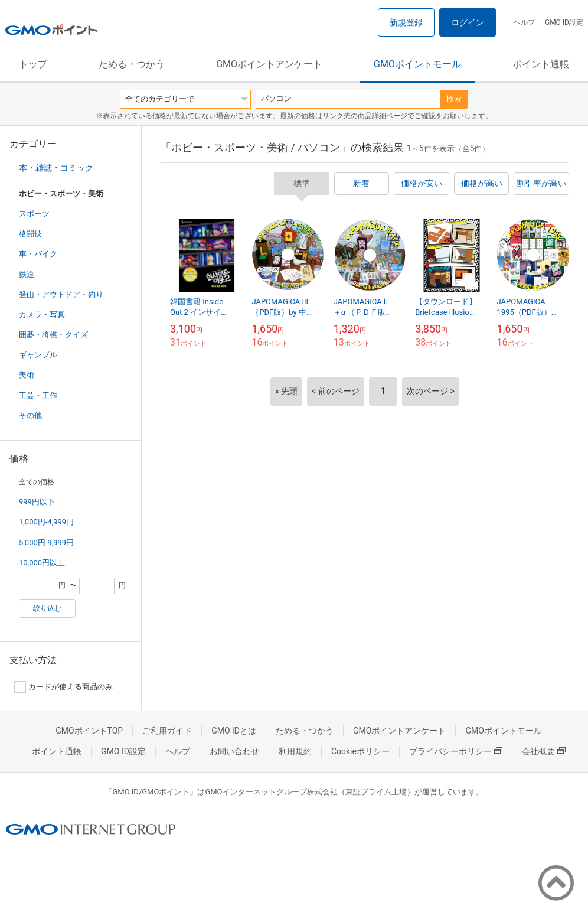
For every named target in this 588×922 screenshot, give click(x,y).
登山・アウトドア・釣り (61, 294)
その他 (30, 416)
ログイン (468, 22)
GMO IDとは (234, 731)
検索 (454, 99)
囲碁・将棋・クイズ (53, 335)
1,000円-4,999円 (46, 522)
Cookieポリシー (360, 751)
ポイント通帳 (541, 64)
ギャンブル (38, 355)
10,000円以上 (42, 563)
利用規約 (295, 751)
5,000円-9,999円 (46, 543)
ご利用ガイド (167, 731)
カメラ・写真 (42, 315)
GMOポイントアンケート (269, 64)
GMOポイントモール (417, 64)
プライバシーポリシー (456, 751)
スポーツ (34, 214)
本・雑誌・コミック (56, 168)
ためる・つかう (132, 64)
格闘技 (30, 234)
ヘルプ (524, 22)
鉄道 (27, 274)
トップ (33, 64)
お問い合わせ (234, 751)
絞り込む (47, 608)
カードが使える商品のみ (63, 687)
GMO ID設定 (564, 22)
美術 (27, 375)
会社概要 (544, 751)
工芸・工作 (38, 395)
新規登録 (406, 22)
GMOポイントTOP (89, 731)
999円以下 (37, 502)
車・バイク (38, 254)
